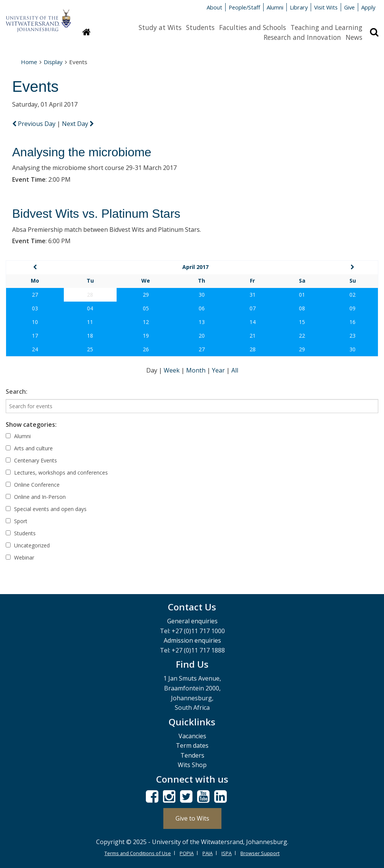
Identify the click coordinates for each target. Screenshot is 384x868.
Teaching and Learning (326, 27)
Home (29, 62)
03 (35, 308)
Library (299, 7)
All (235, 370)
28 (253, 349)
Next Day (78, 124)
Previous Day (35, 124)
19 (146, 336)
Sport (17, 521)
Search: (17, 392)
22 (302, 336)
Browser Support (260, 853)
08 (302, 308)
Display (53, 62)
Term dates (192, 745)
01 (302, 295)
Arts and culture (29, 448)
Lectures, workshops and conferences (57, 473)
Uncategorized (28, 545)
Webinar (20, 557)
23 (352, 336)
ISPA (227, 853)
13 (202, 322)
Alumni (275, 7)
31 (253, 295)
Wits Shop (192, 765)
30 (202, 295)
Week (172, 370)
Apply (368, 7)
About (214, 7)
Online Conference (33, 485)
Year (219, 370)
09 (352, 308)
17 (35, 336)
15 (302, 322)
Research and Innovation (302, 37)
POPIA (187, 853)
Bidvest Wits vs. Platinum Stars (96, 214)
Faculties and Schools (253, 27)
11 (90, 322)
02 (352, 295)
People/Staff (244, 7)
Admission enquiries (192, 640)
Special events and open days (46, 509)
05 (146, 308)
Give (349, 7)
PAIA (208, 853)
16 (352, 322)
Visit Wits (326, 7)
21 (253, 336)
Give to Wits (192, 818)
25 (90, 349)
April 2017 (195, 267)
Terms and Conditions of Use (138, 853)
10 (35, 322)
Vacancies (192, 736)
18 (90, 336)
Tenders (192, 755)
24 (35, 349)
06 (202, 308)
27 (35, 295)
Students (200, 27)
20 (202, 336)
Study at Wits (160, 27)
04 (90, 308)
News (354, 37)
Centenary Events (31, 460)
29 (146, 295)
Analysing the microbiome (82, 152)
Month (197, 370)
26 (146, 349)
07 (253, 308)
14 (253, 322)
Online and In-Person (36, 497)
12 (146, 322)
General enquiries (192, 621)
